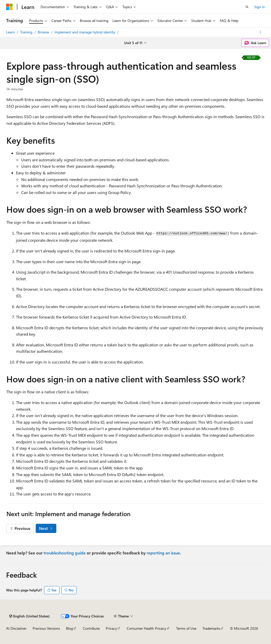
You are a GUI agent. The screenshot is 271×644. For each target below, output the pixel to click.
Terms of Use (186, 628)
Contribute (91, 628)
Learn (11, 32)
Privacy (111, 628)
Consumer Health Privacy (146, 628)
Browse (44, 32)
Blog (69, 628)
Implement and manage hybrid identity (85, 32)
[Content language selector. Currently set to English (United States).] (29, 616)
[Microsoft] (9, 7)
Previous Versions (46, 628)
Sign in (260, 7)
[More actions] (260, 32)
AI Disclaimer (16, 628)
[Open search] (247, 7)
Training (27, 32)
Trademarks (211, 628)
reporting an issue (163, 553)
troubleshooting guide (65, 553)
